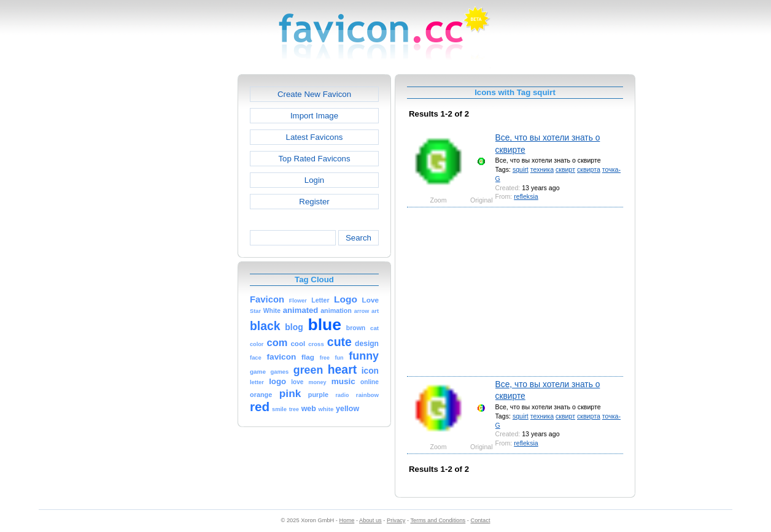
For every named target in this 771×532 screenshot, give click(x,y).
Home (347, 520)
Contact (481, 520)
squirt (521, 169)
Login (314, 180)
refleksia (526, 196)
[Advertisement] (185, 258)
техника (542, 169)
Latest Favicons (315, 137)
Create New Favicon (314, 94)
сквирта (589, 169)
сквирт (565, 169)
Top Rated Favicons (314, 159)
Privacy (396, 520)
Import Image (314, 116)
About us (370, 520)
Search (358, 238)
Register (314, 202)
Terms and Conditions (438, 520)
